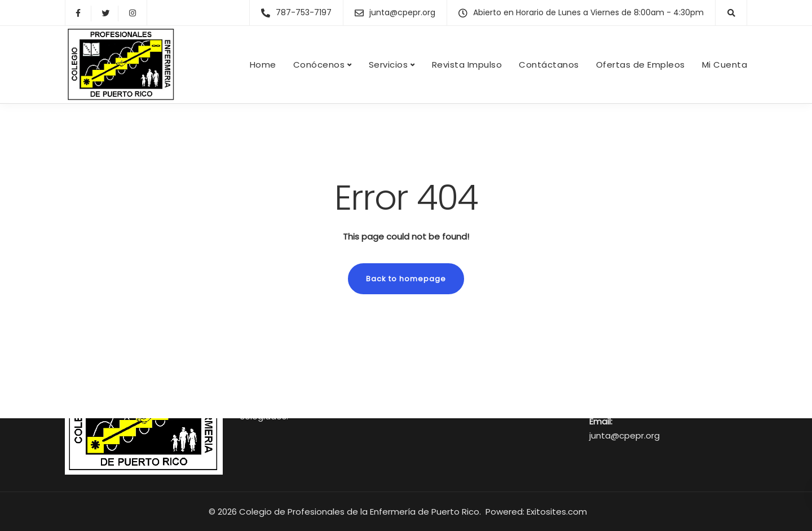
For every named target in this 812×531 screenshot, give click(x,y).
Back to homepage (406, 279)
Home (263, 65)
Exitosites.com (558, 512)
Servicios (389, 65)
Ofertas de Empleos (641, 65)
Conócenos (319, 65)
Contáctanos (549, 65)
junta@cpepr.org (625, 435)
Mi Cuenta (725, 65)
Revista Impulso (467, 65)
